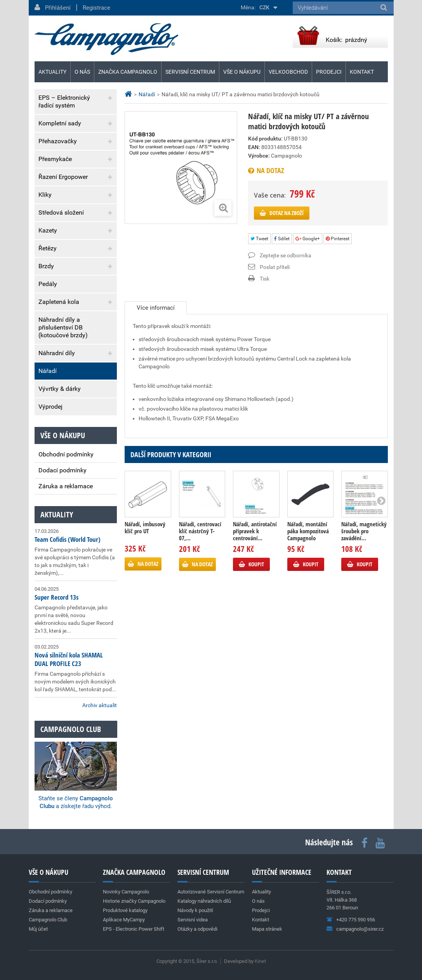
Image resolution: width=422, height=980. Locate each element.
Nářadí (48, 371)
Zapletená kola (59, 302)
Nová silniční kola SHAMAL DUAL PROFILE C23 (69, 659)
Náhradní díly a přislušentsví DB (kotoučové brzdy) (63, 327)
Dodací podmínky (63, 470)
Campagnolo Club (48, 920)
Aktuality (57, 514)
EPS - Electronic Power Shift (134, 929)
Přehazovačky (58, 141)
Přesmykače (55, 159)
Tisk (265, 279)
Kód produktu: (265, 139)
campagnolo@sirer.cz (360, 929)
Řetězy (48, 248)
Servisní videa (193, 920)
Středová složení (61, 212)
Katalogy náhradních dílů (204, 901)
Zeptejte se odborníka (286, 255)
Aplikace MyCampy (124, 920)
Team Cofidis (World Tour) (68, 539)
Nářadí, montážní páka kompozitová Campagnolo (308, 531)
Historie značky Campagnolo (134, 901)
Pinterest (338, 239)
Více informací (156, 308)
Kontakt (362, 72)
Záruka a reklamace (66, 486)
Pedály (48, 284)
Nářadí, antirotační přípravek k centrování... (255, 531)
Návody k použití (195, 910)
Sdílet (282, 239)
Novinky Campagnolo (126, 892)
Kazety (48, 230)
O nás (82, 72)
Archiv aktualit (100, 705)
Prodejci (329, 72)
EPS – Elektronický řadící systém (64, 101)
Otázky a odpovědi (197, 929)
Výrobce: (259, 156)
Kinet (260, 961)
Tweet (259, 239)
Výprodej (50, 407)
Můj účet (38, 929)
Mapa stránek (267, 929)
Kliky (45, 195)
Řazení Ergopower (63, 177)
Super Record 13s (56, 597)
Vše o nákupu (242, 72)
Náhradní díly (57, 353)
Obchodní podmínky (66, 454)
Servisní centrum (190, 72)
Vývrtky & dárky (60, 389)
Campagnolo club (71, 729)
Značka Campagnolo (128, 72)
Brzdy (46, 266)
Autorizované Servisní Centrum (211, 892)
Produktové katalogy (125, 910)
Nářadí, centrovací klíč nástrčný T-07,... (200, 531)
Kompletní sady (60, 123)
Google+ (308, 239)
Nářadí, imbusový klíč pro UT (145, 527)
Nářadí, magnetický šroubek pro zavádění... (364, 531)
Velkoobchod (288, 72)
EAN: (254, 147)
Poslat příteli (275, 267)
